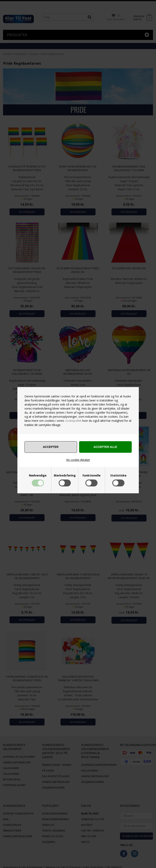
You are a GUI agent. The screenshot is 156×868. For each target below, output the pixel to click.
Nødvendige (38, 475)
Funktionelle (92, 475)
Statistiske (118, 475)
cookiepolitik (73, 421)
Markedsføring (65, 475)
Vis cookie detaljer (78, 460)
